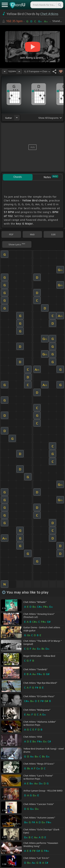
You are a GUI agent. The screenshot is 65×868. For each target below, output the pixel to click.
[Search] (59, 5)
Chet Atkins (49, 14)
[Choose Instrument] (17, 118)
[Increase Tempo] (19, 72)
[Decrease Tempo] (5, 72)
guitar (9, 118)
